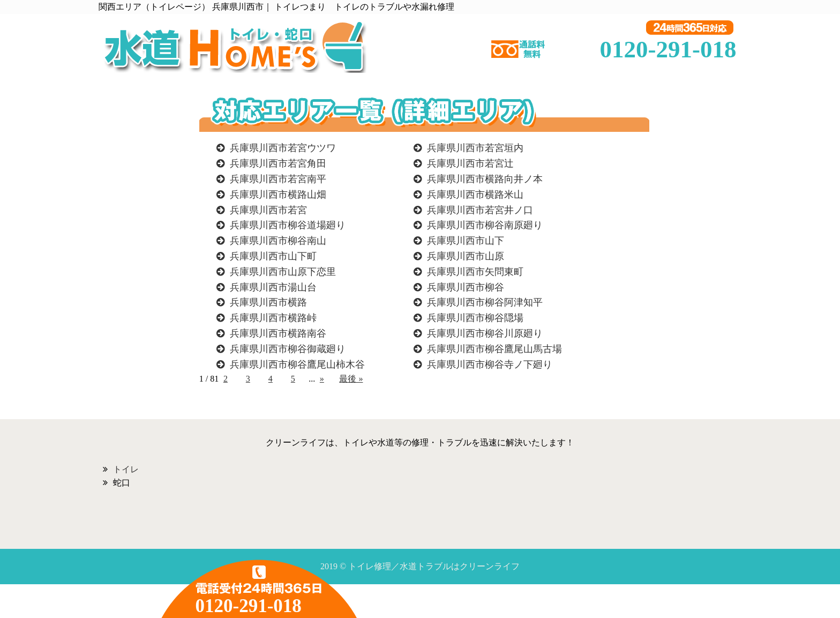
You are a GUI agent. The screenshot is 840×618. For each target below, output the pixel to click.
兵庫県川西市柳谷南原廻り (485, 225)
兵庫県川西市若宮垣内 (475, 148)
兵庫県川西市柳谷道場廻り (288, 225)
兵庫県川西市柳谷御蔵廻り (288, 349)
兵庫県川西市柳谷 (466, 287)
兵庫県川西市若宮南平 (278, 179)
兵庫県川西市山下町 (273, 256)
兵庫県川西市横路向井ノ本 (485, 179)
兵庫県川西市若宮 (268, 210)
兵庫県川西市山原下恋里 (283, 272)
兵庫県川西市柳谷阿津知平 (485, 302)
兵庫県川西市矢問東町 (475, 272)
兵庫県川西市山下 (466, 241)
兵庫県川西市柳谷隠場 (475, 318)
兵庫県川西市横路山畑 (278, 195)
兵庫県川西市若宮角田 (278, 163)
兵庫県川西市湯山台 (273, 287)
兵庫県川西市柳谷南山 (278, 241)
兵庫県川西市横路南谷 (278, 333)
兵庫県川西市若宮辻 (470, 163)
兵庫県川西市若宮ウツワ (283, 148)
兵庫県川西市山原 (466, 256)
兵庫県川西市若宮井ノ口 (480, 210)
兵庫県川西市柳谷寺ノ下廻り (490, 364)
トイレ (126, 469)
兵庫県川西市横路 (268, 302)
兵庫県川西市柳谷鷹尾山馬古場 (494, 349)
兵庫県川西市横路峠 (273, 318)
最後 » (351, 379)
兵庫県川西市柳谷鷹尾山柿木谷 (297, 364)
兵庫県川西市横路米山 (475, 195)
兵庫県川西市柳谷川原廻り (485, 333)
